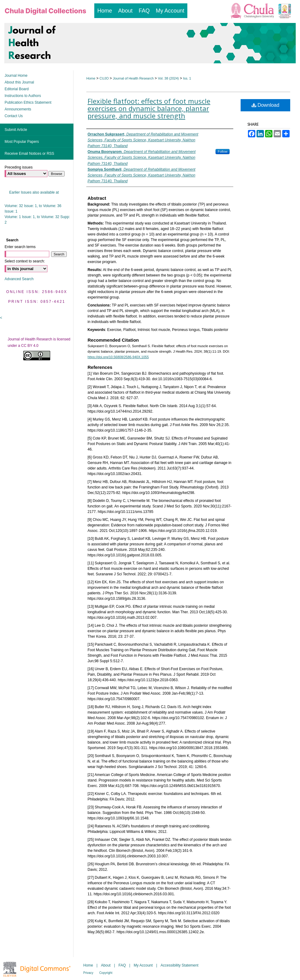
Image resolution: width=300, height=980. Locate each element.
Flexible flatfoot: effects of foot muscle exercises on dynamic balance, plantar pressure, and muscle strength (149, 108)
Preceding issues (19, 167)
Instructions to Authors (23, 96)
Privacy (88, 973)
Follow (223, 151)
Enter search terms (20, 247)
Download (266, 105)
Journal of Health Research (133, 78)
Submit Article (16, 130)
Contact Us (14, 116)
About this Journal (19, 82)
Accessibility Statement (180, 965)
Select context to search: (25, 261)
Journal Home (16, 76)
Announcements (18, 109)
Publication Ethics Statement (28, 102)
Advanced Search (19, 279)
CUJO (104, 78)
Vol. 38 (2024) (169, 78)
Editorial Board (17, 89)
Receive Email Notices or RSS (29, 154)
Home (91, 78)
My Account (143, 965)
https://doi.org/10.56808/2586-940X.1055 (118, 357)
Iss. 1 (187, 78)
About (106, 965)
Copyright (106, 973)
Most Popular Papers (22, 142)
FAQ (122, 965)
